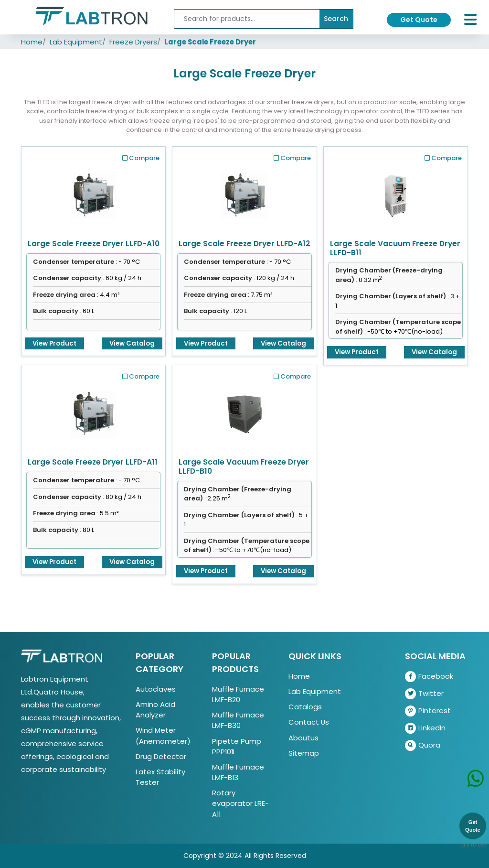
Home (32, 42)
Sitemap (304, 753)
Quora (423, 745)
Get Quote (419, 20)
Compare (141, 158)
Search (336, 19)
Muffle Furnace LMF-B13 (238, 772)
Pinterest (428, 711)
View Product (54, 343)
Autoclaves (156, 689)
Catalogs (305, 707)
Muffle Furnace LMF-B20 (238, 694)
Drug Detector (161, 756)
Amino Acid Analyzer (155, 710)
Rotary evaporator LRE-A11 (240, 803)
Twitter (424, 694)
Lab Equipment (76, 42)
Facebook (429, 677)
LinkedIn (425, 728)
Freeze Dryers (133, 42)
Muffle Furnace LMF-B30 (238, 720)
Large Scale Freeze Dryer (210, 42)
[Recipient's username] (247, 19)
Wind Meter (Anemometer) (163, 735)
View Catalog (132, 343)
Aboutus (303, 738)
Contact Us (309, 722)
